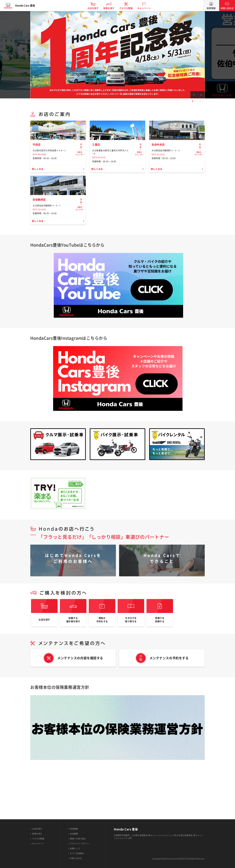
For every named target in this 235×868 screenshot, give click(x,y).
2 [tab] (195, 101)
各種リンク (75, 848)
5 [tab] (203, 101)
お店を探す (96, 8)
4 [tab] (200, 101)
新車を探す (112, 8)
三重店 (97, 167)
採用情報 (211, 8)
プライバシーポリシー (80, 844)
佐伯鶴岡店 (40, 244)
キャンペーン (147, 8)
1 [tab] (193, 101)
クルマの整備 (129, 8)
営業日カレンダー (80, 168)
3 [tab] (198, 101)
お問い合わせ (227, 8)
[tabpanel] (117, 55)
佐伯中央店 (159, 167)
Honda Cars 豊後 (28, 6)
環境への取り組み (78, 839)
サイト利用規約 (77, 853)
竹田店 (37, 167)
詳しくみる (38, 191)
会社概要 (74, 834)
